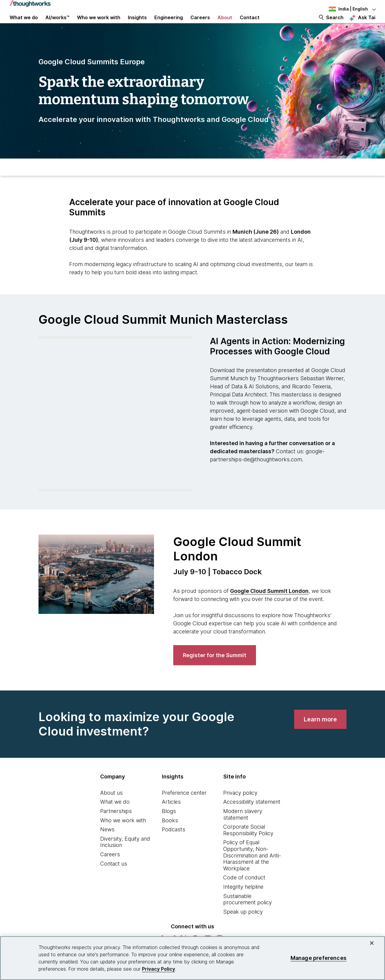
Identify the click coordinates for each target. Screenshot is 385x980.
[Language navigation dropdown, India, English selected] (342, 9)
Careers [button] (200, 25)
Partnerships (116, 826)
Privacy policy (240, 807)
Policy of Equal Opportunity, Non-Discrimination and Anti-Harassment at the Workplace (252, 870)
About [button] (225, 25)
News (107, 844)
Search (335, 25)
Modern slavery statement (243, 829)
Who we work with (123, 835)
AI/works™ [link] (57, 25)
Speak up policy (243, 926)
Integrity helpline (243, 901)
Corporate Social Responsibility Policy (248, 845)
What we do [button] (24, 25)
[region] (192, 958)
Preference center (184, 807)
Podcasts (174, 844)
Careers (110, 869)
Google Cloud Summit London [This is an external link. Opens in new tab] (269, 606)
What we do (115, 816)
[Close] (372, 943)
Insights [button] (137, 25)
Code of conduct (244, 892)
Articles (171, 816)
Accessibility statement (252, 816)
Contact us (114, 878)
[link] (215, 670)
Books (170, 835)
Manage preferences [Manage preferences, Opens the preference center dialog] (319, 958)
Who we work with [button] (99, 25)
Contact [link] (250, 25)
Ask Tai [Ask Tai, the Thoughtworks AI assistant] (367, 24)
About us (111, 807)
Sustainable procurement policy (248, 914)
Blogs (169, 826)
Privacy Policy (159, 969)
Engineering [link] (169, 25)
